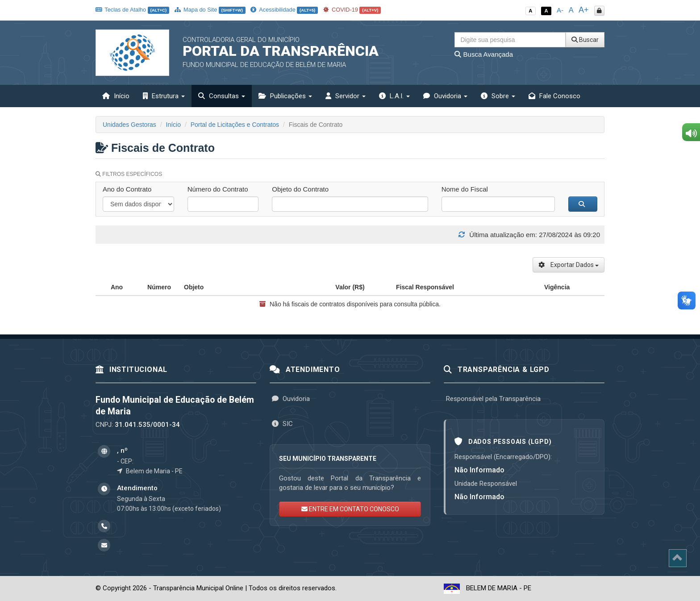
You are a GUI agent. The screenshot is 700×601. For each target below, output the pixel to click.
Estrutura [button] (164, 96)
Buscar (585, 40)
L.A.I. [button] (394, 96)
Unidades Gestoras (129, 125)
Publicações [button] (285, 96)
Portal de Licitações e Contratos (235, 125)
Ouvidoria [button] (445, 96)
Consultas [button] (222, 96)
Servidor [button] (346, 96)
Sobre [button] (498, 96)
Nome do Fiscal (465, 189)
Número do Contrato (218, 189)
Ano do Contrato (127, 189)
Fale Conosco (554, 96)
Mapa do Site (210, 10)
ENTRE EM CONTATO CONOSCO (350, 509)
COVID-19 (352, 10)
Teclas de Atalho (132, 10)
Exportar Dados (569, 265)
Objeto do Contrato (300, 189)
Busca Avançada (484, 54)
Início (116, 96)
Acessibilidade (284, 10)
